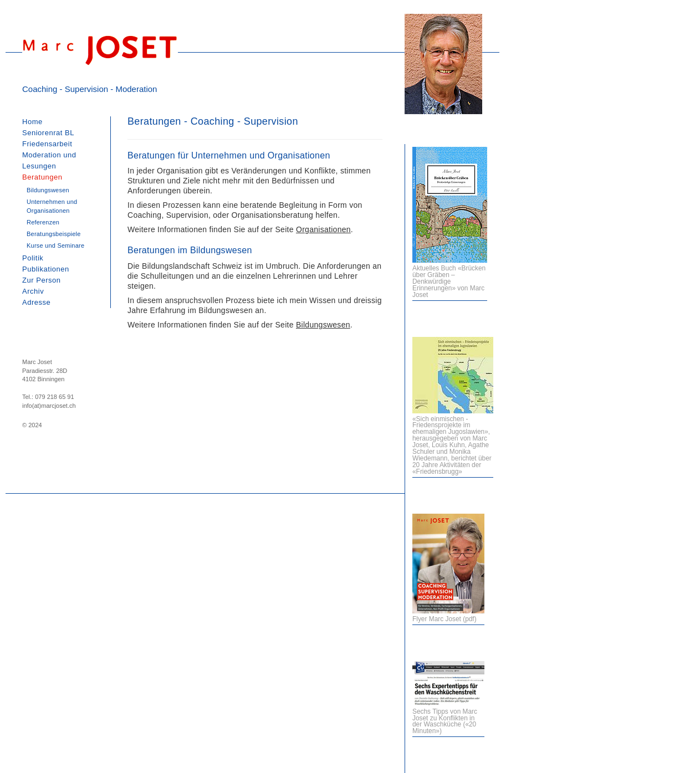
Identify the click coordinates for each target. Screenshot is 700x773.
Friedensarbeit (47, 144)
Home (32, 122)
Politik (33, 258)
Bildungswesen (323, 325)
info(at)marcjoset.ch (49, 406)
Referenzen (43, 222)
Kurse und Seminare (55, 245)
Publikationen (46, 269)
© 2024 (32, 425)
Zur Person (42, 280)
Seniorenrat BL (48, 133)
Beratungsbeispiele (54, 234)
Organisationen (323, 229)
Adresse (36, 302)
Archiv (33, 291)
